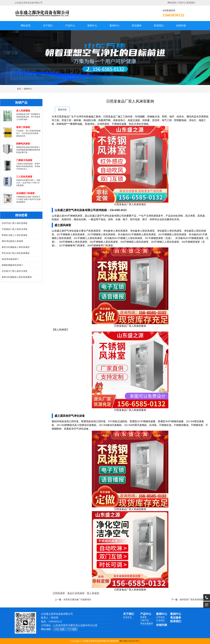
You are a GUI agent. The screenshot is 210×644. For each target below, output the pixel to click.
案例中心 (114, 26)
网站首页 (172, 3)
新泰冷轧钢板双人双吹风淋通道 (17, 277)
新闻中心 (92, 26)
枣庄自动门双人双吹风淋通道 (16, 253)
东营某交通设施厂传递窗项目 (77, 600)
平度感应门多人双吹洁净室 (15, 229)
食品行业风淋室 (76, 593)
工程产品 (144, 620)
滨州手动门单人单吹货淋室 (15, 223)
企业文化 (127, 617)
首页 (19, 89)
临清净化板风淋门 (10, 259)
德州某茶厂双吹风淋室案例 (193, 600)
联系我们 (191, 3)
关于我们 (48, 26)
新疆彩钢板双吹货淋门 (12, 265)
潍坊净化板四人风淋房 (12, 241)
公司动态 (160, 617)
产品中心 (182, 3)
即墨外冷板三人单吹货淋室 (15, 235)
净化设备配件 (147, 624)
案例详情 (62, 110)
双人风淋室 (93, 593)
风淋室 (143, 617)
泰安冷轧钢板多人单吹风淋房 (16, 247)
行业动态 (160, 620)
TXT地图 (72, 629)
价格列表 (181, 26)
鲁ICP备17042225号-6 (129, 641)
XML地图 (59, 629)
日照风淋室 (59, 593)
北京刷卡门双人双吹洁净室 (15, 271)
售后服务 (137, 26)
